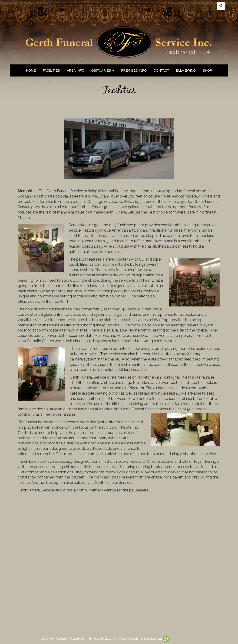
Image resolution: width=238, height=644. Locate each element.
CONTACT (161, 70)
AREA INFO (76, 70)
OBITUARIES (103, 70)
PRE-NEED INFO (134, 70)
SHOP (207, 70)
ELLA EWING (186, 70)
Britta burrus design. (180, 639)
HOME (31, 70)
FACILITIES (51, 70)
